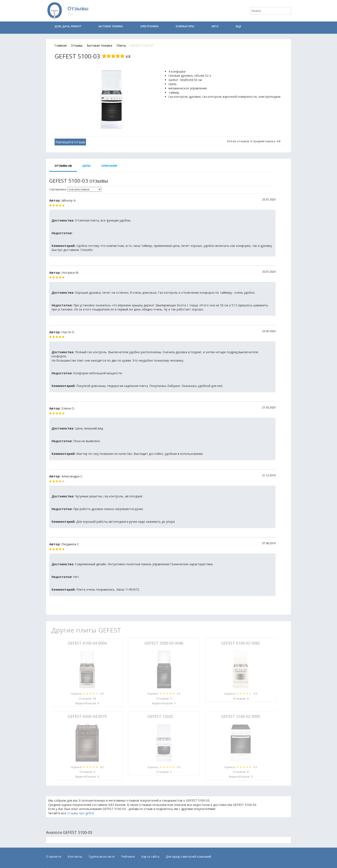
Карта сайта (150, 857)
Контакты (75, 857)
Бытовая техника (111, 26)
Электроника (149, 26)
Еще (238, 26)
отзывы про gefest (81, 813)
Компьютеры (185, 26)
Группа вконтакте (102, 857)
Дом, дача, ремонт (68, 26)
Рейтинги (128, 857)
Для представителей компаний (188, 857)
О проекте (54, 857)
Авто (215, 26)
